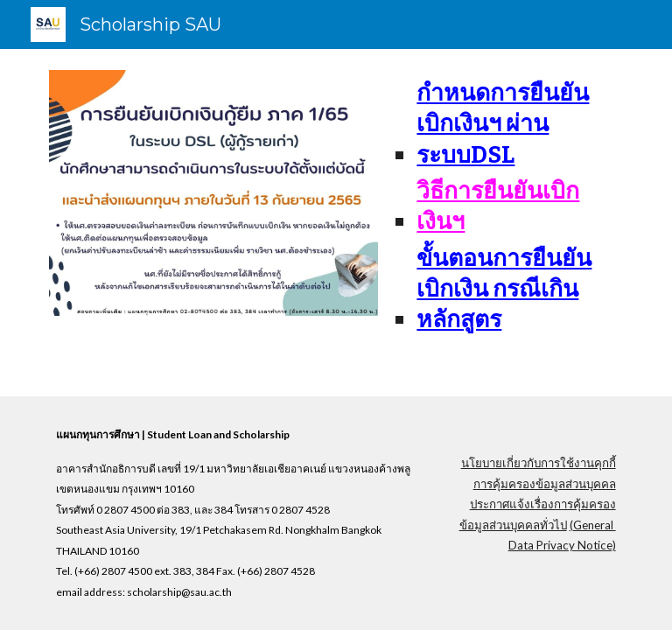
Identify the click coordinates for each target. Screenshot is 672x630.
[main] (507, 206)
